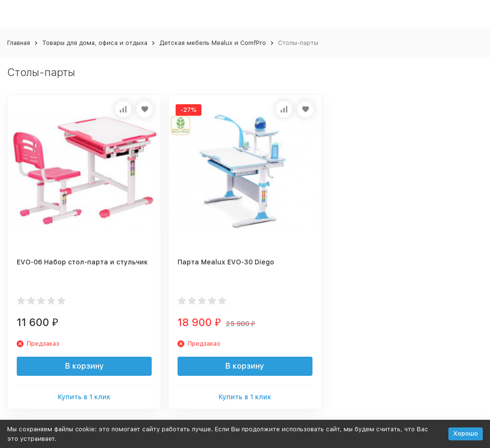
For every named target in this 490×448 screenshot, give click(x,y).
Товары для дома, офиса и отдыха (95, 43)
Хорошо (466, 433)
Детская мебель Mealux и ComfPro (213, 43)
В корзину (84, 366)
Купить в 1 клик (84, 397)
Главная (19, 43)
